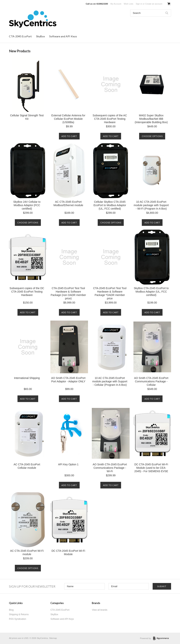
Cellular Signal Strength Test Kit (27, 117)
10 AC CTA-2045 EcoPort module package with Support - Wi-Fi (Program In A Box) (151, 205)
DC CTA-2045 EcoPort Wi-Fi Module (68, 552)
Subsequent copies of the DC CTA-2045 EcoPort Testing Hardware (27, 292)
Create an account (154, 4)
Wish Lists (128, 4)
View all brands (100, 610)
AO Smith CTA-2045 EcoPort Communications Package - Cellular (151, 381)
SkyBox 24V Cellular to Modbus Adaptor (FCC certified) (27, 205)
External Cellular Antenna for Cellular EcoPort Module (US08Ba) (68, 119)
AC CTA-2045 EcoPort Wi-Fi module (27, 552)
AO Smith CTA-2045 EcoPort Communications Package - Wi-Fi (110, 468)
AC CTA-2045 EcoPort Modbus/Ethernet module (68, 203)
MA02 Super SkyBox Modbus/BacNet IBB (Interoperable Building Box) (151, 119)
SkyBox (40, 36)
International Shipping (27, 378)
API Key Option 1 (68, 464)
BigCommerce (162, 639)
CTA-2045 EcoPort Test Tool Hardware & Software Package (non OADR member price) (68, 293)
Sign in (139, 4)
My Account (116, 4)
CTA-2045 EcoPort (20, 36)
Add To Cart (69, 136)
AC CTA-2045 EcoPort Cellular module (27, 466)
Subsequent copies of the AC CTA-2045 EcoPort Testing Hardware (110, 119)
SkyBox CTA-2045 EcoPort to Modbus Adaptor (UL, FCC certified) (151, 292)
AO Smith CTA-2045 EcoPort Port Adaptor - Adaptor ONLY (68, 380)
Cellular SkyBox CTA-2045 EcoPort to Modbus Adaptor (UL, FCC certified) (110, 205)
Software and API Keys (63, 36)
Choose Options (152, 136)
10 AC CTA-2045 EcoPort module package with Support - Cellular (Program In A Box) (110, 381)
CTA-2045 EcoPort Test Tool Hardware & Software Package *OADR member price (110, 293)
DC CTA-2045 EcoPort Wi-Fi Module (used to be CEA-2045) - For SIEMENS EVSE (151, 468)
